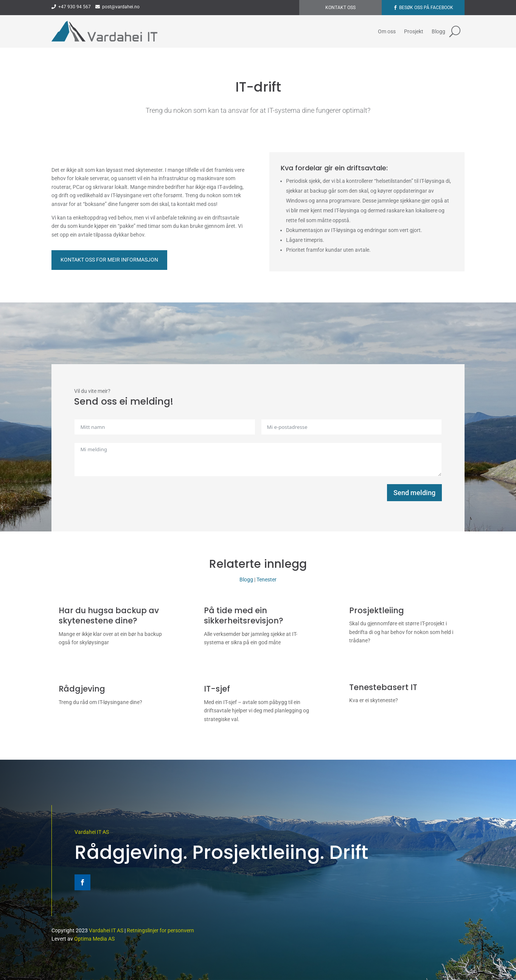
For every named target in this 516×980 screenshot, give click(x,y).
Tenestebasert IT (383, 687)
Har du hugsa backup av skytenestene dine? (109, 615)
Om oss (387, 31)
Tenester (267, 580)
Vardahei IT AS (92, 832)
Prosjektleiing (377, 610)
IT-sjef (217, 689)
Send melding (414, 493)
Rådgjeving (82, 689)
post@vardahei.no (117, 7)
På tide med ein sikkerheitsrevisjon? (244, 615)
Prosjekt (414, 31)
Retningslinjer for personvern (160, 930)
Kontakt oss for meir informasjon (109, 260)
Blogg (438, 31)
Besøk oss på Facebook (426, 8)
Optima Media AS (94, 939)
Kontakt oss (340, 8)
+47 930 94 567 (71, 7)
